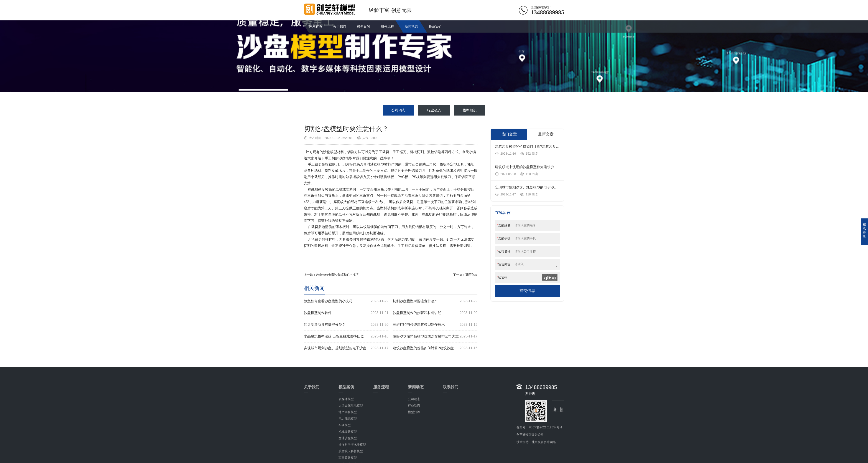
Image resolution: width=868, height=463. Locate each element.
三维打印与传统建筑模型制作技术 (435, 325)
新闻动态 (411, 26)
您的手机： (505, 238)
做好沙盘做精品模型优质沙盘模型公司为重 (435, 337)
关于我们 (340, 26)
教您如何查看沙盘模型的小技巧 (337, 275)
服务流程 (387, 26)
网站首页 (316, 26)
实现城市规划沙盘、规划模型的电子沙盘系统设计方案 (346, 348)
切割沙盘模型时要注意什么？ (435, 301)
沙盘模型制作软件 (346, 313)
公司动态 (398, 110)
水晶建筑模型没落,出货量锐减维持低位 (346, 337)
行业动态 (434, 110)
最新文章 (546, 134)
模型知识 (470, 110)
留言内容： (505, 264)
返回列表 (471, 275)
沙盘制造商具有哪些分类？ (346, 325)
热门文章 (509, 134)
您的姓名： (505, 225)
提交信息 (527, 291)
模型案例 (363, 26)
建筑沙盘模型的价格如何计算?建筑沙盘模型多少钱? (435, 348)
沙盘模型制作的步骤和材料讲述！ (435, 313)
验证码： (504, 277)
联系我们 (435, 26)
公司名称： (505, 251)
